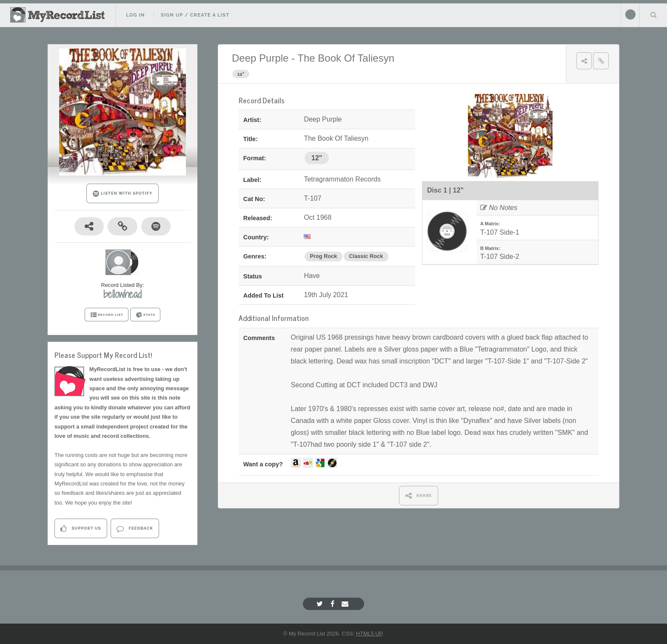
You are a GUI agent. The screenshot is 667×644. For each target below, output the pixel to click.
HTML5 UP (369, 634)
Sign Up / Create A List (195, 15)
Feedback (135, 529)
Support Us (81, 529)
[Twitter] (321, 604)
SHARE (419, 495)
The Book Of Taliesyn (346, 58)
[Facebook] (333, 604)
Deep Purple (260, 58)
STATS (145, 315)
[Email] (346, 604)
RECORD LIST (107, 315)
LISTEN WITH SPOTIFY (123, 194)
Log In (135, 15)
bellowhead (123, 294)
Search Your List (653, 14)
